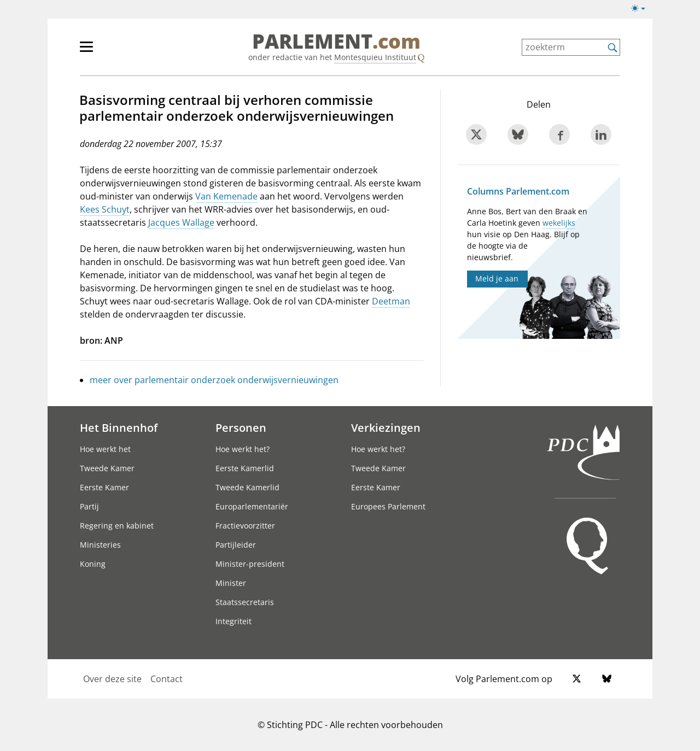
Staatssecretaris (245, 602)
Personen (241, 427)
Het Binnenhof (119, 427)
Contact (167, 679)
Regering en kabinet (117, 526)
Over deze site (112, 679)
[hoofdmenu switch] (86, 51)
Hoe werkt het (105, 449)
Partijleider (236, 545)
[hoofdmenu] (122, 51)
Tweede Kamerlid (247, 487)
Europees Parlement (388, 506)
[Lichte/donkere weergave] (642, 10)
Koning (93, 564)
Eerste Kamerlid (245, 468)
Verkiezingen (386, 427)
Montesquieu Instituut (375, 57)
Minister (231, 583)
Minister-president (250, 564)
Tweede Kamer (107, 468)
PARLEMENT (336, 42)
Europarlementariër (252, 506)
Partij (89, 506)
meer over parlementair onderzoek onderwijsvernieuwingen (214, 380)
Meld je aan (497, 278)
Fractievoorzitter (245, 526)
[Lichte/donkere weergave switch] (642, 9)
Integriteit (234, 621)
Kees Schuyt (105, 209)
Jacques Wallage (181, 222)
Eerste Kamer (104, 487)
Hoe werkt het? (243, 449)
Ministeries (100, 545)
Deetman (391, 301)
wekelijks (559, 223)
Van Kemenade (226, 196)
